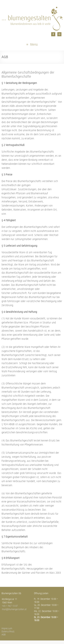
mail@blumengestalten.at (14, 609)
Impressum (7, 628)
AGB (4, 635)
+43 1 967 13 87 (10, 606)
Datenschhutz (8, 632)
